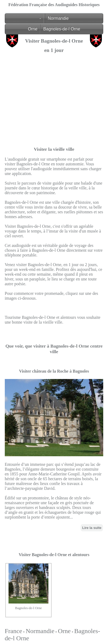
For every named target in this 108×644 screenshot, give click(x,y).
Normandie (58, 18)
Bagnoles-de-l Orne (62, 29)
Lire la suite (92, 528)
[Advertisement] (54, 111)
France (13, 631)
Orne (33, 29)
